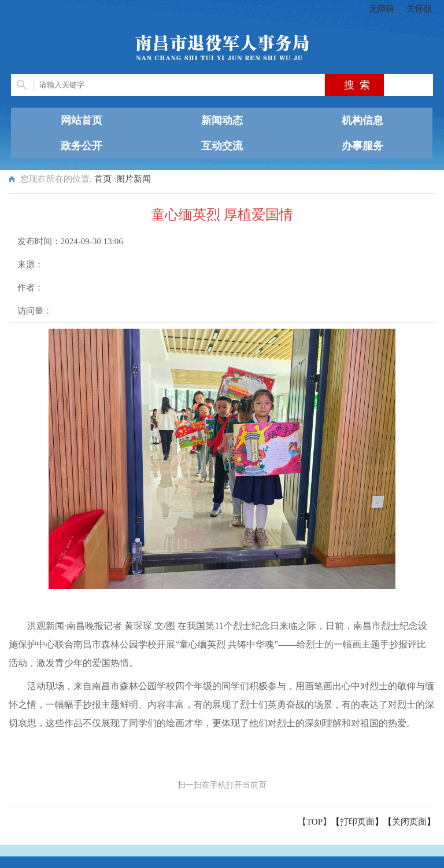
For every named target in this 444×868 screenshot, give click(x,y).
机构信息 (362, 120)
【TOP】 (314, 822)
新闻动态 (222, 120)
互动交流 (222, 146)
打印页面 (357, 822)
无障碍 (382, 9)
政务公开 (82, 146)
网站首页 (82, 120)
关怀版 (419, 9)
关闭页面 (409, 822)
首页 (103, 179)
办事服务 (362, 146)
